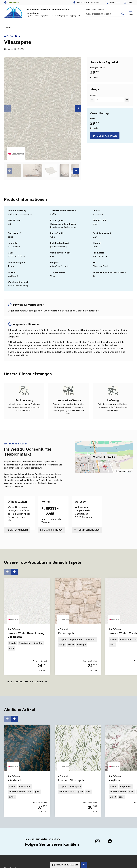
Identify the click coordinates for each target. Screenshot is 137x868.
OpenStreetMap (125, 471)
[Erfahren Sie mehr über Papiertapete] (78, 601)
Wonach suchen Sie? (95, 9)
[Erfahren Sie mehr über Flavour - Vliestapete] (78, 748)
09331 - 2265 (52, 511)
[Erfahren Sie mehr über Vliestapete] (27, 748)
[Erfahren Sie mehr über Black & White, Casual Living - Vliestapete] (27, 601)
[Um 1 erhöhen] (127, 100)
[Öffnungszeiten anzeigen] (12, 3)
